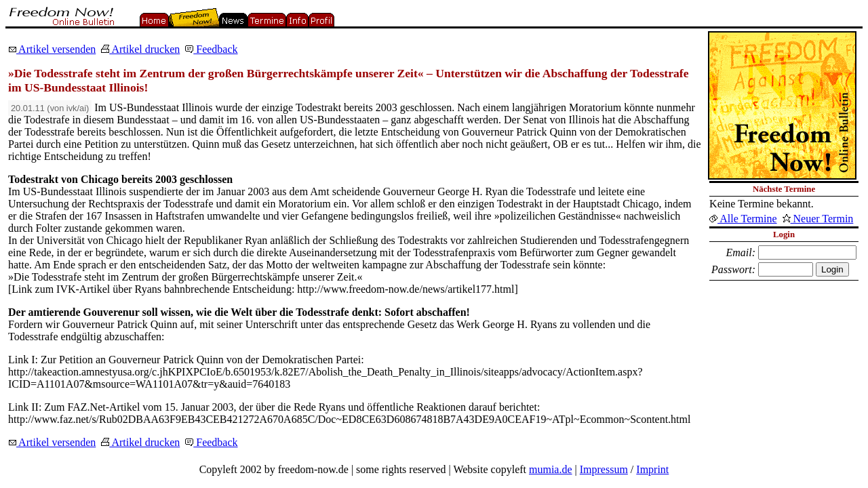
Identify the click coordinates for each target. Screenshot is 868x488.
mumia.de (551, 469)
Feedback (211, 49)
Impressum (604, 469)
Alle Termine (743, 219)
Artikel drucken (140, 49)
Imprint (652, 469)
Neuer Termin (818, 219)
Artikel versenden (52, 49)
